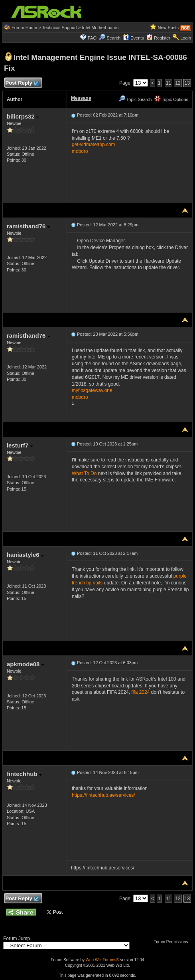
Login (186, 38)
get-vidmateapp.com (94, 145)
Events (133, 38)
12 (178, 83)
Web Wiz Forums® (102, 960)
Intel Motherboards (100, 28)
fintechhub (24, 774)
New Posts (168, 28)
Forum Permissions (173, 942)
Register (162, 38)
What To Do (84, 473)
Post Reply (22, 83)
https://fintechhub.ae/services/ (103, 795)
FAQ (92, 38)
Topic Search (135, 99)
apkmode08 (26, 664)
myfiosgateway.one (92, 390)
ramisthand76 (29, 226)
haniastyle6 (25, 555)
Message (81, 98)
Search (113, 38)
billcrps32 (23, 116)
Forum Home (24, 28)
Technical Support (59, 28)
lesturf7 (20, 445)
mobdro (80, 151)
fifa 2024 (140, 692)
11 (168, 83)
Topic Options (171, 99)
